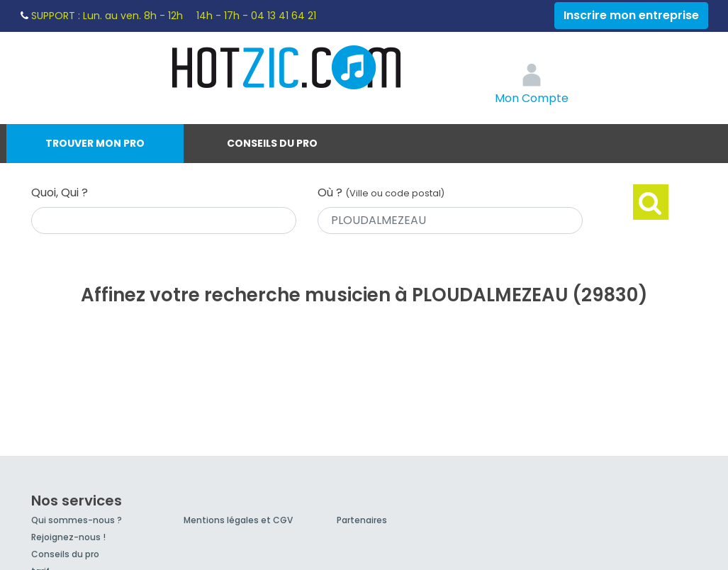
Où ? (381, 192)
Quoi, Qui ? (60, 192)
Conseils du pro (272, 143)
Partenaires (362, 520)
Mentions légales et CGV (238, 520)
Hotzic (287, 67)
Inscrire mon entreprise (631, 15)
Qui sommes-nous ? (77, 520)
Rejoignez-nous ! (68, 537)
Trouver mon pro (95, 143)
